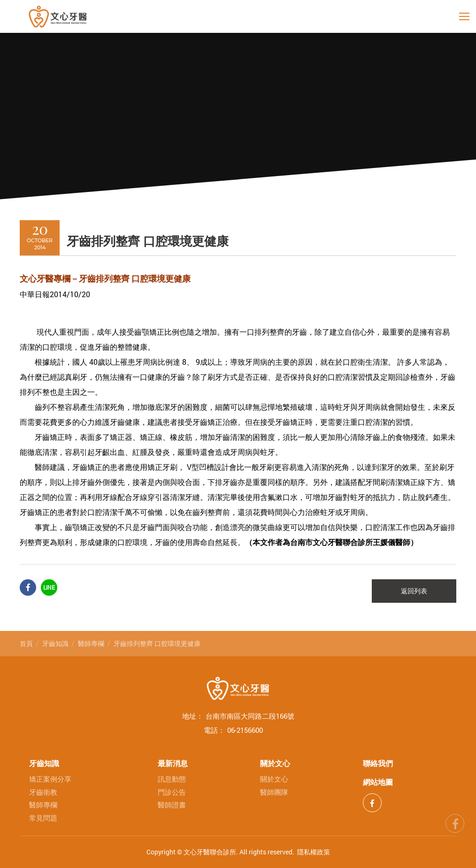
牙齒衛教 (43, 792)
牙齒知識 (55, 643)
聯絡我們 (378, 763)
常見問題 (43, 818)
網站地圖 (378, 782)
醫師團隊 (274, 792)
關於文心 (275, 763)
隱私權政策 (314, 852)
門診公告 (172, 792)
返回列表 (414, 591)
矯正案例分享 (50, 779)
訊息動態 (172, 779)
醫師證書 (172, 805)
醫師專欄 (91, 643)
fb (455, 822)
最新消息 (173, 763)
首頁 (26, 643)
